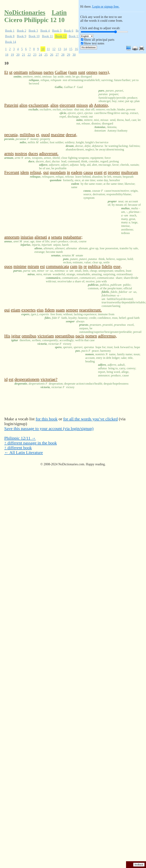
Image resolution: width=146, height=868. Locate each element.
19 (12, 55)
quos (8, 266)
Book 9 (22, 36)
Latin (59, 12)
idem (25, 172)
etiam (16, 310)
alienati (41, 237)
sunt (82, 72)
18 (7, 55)
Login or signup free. (106, 7)
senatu (57, 237)
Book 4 (45, 31)
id (6, 379)
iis (80, 266)
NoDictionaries (25, 12)
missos (82, 105)
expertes (29, 310)
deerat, (72, 135)
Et (6, 72)
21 (24, 55)
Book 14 (11, 42)
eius (40, 310)
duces (33, 153)
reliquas (36, 72)
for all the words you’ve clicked (91, 419)
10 (43, 49)
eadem (77, 172)
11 (48, 49)
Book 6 (69, 31)
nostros (21, 153)
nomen (91, 336)
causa (88, 172)
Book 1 (10, 31)
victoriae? (49, 379)
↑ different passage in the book (31, 443)
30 (74, 55)
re (85, 266)
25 (46, 55)
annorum (12, 237)
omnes (92, 72)
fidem (50, 310)
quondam (58, 172)
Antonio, (102, 105)
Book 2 (22, 31)
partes (49, 72)
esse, (117, 266)
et (105, 172)
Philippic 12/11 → (20, 438)
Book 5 (57, 31)
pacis (80, 336)
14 (65, 49)
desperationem (27, 379)
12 (54, 49)
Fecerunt (12, 172)
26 (52, 55)
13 (60, 49)
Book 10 (34, 36)
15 (71, 49)
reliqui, (36, 172)
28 (63, 55)
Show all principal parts (99, 40)
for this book (47, 419)
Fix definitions (89, 47)
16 (76, 49)
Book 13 (74, 36)
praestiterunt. (91, 310)
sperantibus (65, 336)
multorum (130, 172)
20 (18, 55)
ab (91, 105)
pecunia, (11, 135)
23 (35, 55)
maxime (58, 135)
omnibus (29, 336)
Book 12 (61, 36)
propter (114, 172)
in (69, 172)
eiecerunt (67, 105)
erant (98, 172)
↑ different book (18, 448)
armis (9, 153)
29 (68, 55)
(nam (73, 72)
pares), (104, 72)
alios (23, 105)
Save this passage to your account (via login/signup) (49, 428)
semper (72, 310)
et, (38, 135)
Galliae (61, 72)
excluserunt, (39, 105)
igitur (16, 336)
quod (45, 135)
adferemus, (107, 336)
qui (46, 172)
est (43, 266)
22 (29, 55)
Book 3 (33, 31)
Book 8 (10, 36)
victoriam (46, 336)
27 (57, 55)
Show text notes (94, 43)
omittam (21, 72)
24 (40, 55)
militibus (27, 135)
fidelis (107, 266)
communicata (57, 266)
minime (20, 266)
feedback (139, 865)
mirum (33, 266)
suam (60, 310)
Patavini (11, 105)
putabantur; (73, 237)
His (7, 336)
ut (11, 72)
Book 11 (48, 36)
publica (94, 266)
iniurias (27, 237)
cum (74, 266)
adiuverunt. (49, 153)
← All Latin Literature (24, 452)
